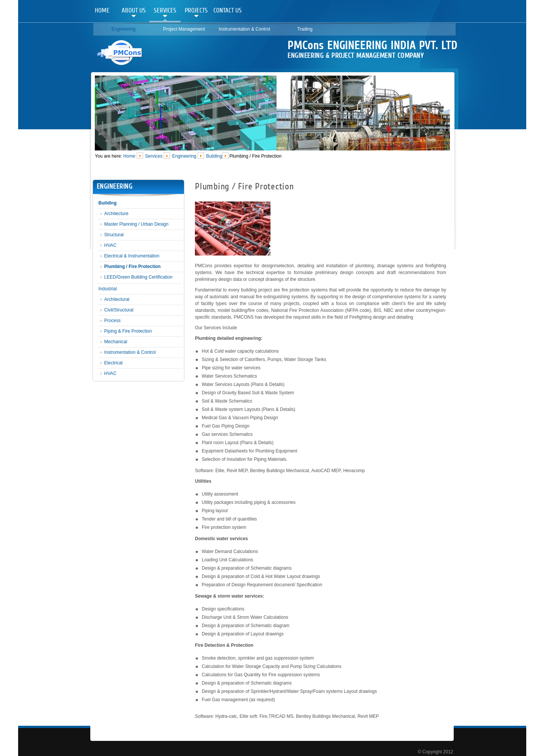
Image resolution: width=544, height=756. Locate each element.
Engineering (124, 29)
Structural (114, 235)
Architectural (117, 299)
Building (214, 156)
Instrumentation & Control (244, 29)
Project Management (184, 29)
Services (165, 10)
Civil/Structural (119, 310)
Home (102, 10)
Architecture (116, 214)
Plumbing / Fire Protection (132, 266)
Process (112, 321)
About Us (134, 10)
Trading (305, 29)
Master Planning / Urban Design (136, 224)
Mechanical (116, 342)
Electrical (114, 363)
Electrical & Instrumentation (132, 256)
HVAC (110, 245)
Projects (196, 10)
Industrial (108, 289)
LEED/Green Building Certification (138, 277)
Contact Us (228, 10)
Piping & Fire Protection (128, 331)
